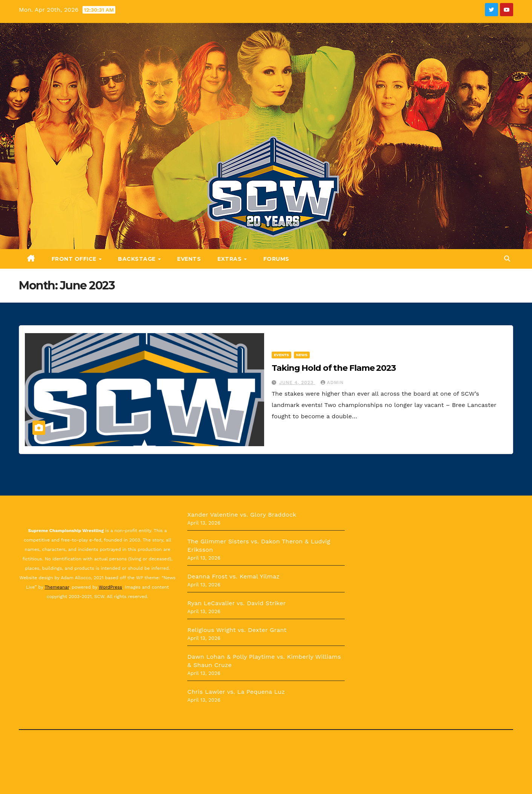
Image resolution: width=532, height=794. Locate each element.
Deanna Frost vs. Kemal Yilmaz (233, 576)
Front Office (75, 259)
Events (189, 259)
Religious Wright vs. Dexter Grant (237, 630)
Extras (230, 259)
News (302, 355)
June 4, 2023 (297, 382)
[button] (507, 259)
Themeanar (57, 587)
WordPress (110, 587)
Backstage (138, 259)
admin (332, 382)
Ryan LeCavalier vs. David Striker (236, 603)
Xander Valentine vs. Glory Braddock (242, 515)
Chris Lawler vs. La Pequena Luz (236, 692)
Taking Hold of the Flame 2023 (334, 368)
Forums (276, 259)
